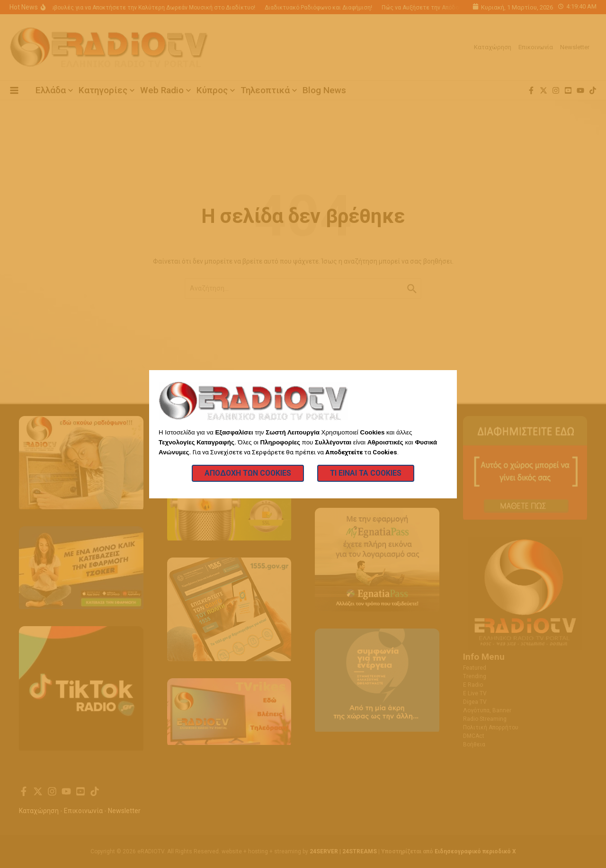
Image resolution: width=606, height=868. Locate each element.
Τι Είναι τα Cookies (366, 473)
